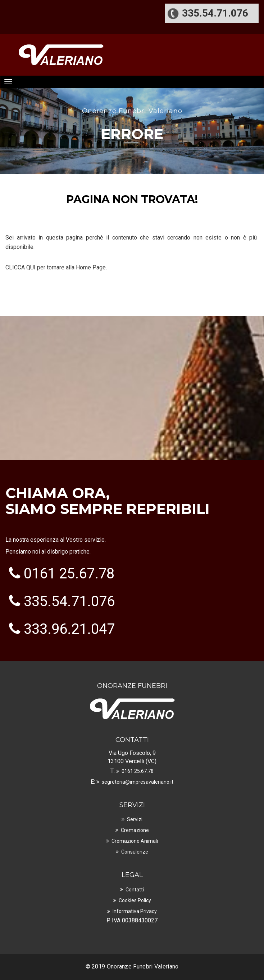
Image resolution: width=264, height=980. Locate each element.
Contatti (135, 890)
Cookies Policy (135, 900)
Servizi (135, 819)
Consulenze (135, 852)
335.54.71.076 (69, 601)
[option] (132, 120)
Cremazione (135, 830)
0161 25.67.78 (69, 574)
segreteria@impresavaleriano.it (138, 782)
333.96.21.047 (69, 629)
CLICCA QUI (21, 267)
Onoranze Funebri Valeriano (143, 966)
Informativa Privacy (135, 911)
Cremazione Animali (135, 841)
